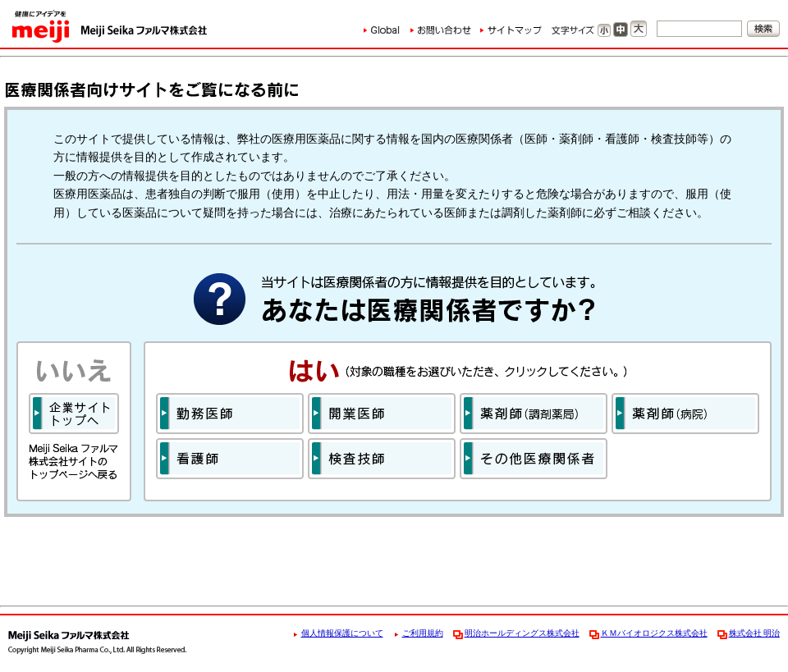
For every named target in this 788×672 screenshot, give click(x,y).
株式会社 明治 (755, 633)
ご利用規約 (423, 633)
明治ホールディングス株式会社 (522, 633)
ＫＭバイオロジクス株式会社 (654, 633)
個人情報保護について (342, 633)
